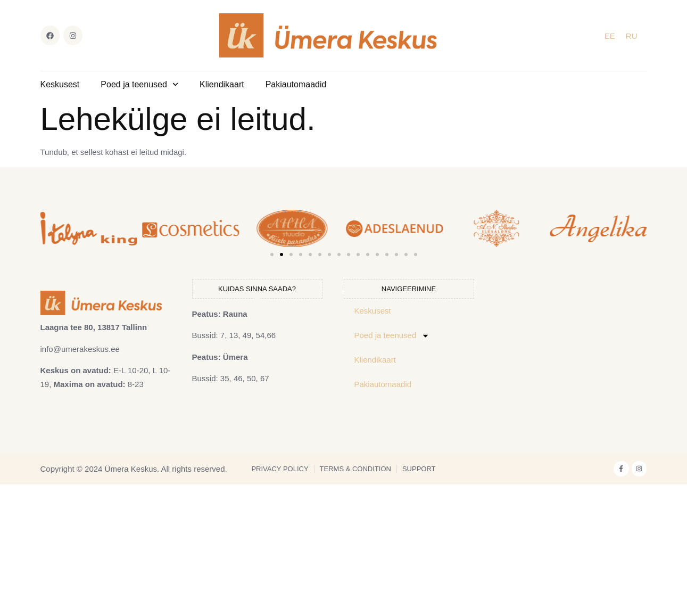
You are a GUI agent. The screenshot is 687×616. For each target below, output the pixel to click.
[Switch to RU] (632, 36)
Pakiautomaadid (296, 84)
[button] (51, 228)
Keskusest (60, 84)
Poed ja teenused (139, 84)
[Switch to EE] (610, 36)
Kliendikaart (222, 84)
